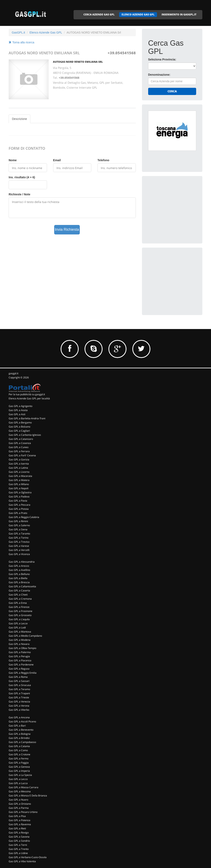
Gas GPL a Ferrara (19, 451)
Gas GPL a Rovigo (19, 833)
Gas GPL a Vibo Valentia (22, 861)
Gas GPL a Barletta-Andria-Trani (27, 418)
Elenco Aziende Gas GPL (46, 32)
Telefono (103, 160)
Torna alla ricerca (21, 42)
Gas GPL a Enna (18, 603)
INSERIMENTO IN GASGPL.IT (179, 14)
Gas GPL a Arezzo (19, 566)
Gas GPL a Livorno (19, 472)
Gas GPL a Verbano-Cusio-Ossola (28, 857)
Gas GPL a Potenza (19, 820)
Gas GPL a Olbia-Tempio (22, 648)
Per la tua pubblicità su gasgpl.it (27, 394)
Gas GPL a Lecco (18, 779)
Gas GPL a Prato (18, 513)
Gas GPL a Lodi (17, 628)
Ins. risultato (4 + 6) (22, 177)
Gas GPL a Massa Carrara (23, 787)
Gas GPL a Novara (19, 644)
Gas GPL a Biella (18, 578)
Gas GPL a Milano (19, 484)
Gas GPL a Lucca (18, 783)
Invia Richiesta (67, 229)
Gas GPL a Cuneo (19, 447)
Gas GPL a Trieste (19, 697)
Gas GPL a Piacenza (20, 660)
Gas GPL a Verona (19, 706)
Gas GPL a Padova (19, 497)
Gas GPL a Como (18, 750)
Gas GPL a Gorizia (19, 459)
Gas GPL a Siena (18, 529)
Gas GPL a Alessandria (22, 562)
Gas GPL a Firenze (19, 607)
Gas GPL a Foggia (19, 763)
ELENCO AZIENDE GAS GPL (138, 14)
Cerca (172, 91)
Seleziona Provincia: (162, 59)
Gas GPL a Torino (19, 538)
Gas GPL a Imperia (19, 771)
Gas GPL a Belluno (19, 574)
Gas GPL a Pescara (19, 505)
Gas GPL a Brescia (19, 582)
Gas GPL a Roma (18, 677)
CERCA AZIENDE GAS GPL (99, 14)
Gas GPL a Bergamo (20, 422)
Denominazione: (159, 75)
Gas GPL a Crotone (19, 754)
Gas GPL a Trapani (19, 693)
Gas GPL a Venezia (19, 702)
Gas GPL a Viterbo (19, 710)
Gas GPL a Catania (19, 746)
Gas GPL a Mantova (20, 632)
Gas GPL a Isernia (19, 464)
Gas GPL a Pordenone (21, 665)
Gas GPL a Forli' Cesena (22, 455)
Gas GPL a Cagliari (19, 431)
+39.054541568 (122, 53)
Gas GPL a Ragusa (19, 669)
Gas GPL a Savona (19, 837)
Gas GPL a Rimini (18, 521)
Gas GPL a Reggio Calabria (24, 517)
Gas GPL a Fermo (19, 758)
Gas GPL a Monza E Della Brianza (28, 796)
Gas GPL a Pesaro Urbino (23, 812)
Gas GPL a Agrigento (21, 406)
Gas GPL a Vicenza (19, 554)
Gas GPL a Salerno (19, 525)
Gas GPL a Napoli (19, 488)
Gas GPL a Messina (20, 791)
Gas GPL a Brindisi (19, 738)
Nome (13, 160)
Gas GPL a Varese (19, 546)
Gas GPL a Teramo (19, 689)
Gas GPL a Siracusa (20, 685)
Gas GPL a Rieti (17, 828)
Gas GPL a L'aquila (19, 619)
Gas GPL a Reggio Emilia (23, 673)
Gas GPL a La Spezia (20, 775)
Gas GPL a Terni (18, 845)
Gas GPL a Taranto (19, 534)
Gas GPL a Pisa (17, 816)
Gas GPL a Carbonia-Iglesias (25, 435)
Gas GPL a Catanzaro (21, 439)
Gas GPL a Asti (17, 414)
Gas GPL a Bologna (20, 734)
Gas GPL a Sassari (19, 681)
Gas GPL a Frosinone (21, 611)
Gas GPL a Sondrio (19, 841)
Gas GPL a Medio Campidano (25, 636)
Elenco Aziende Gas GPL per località (29, 398)
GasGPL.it (18, 32)
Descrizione (19, 119)
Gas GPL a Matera (19, 480)
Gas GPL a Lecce (18, 623)
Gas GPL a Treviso (19, 542)
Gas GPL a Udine (18, 853)
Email (57, 160)
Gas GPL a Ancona (19, 717)
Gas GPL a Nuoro (18, 800)
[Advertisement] (179, 208)
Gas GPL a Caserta (19, 590)
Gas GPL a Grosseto (20, 615)
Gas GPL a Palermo (20, 652)
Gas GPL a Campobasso (22, 742)
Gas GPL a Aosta (18, 410)
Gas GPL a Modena (20, 640)
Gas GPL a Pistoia (19, 509)
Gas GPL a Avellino (19, 570)
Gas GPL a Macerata (20, 476)
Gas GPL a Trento (19, 849)
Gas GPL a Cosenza (20, 443)
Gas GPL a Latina (18, 468)
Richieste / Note (19, 194)
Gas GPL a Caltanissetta (22, 586)
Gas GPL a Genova (19, 767)
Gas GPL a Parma (19, 808)
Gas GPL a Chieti (18, 595)
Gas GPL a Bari (17, 726)
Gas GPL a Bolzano (19, 427)
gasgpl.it (13, 373)
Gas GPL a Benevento (21, 730)
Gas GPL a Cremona (20, 599)
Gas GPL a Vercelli (19, 550)
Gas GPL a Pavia (18, 501)
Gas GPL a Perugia (19, 656)
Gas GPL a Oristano (20, 804)
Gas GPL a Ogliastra (20, 492)
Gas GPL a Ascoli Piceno (22, 721)
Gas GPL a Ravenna (20, 824)
